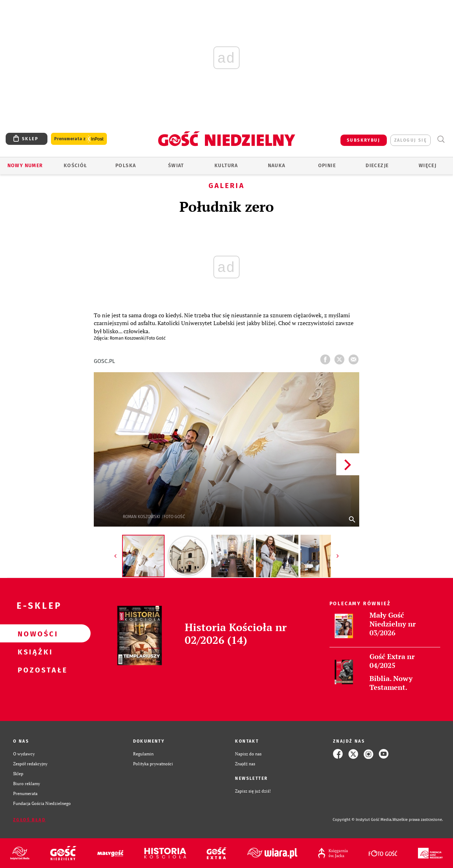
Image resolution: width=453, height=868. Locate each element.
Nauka (277, 166)
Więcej (428, 166)
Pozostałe (34, 670)
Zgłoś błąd (29, 820)
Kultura (226, 166)
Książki (34, 652)
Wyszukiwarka (441, 139)
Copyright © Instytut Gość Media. (363, 820)
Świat (176, 166)
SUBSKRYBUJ (363, 140)
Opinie (327, 166)
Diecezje (377, 166)
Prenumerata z (79, 139)
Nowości (34, 634)
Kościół (76, 166)
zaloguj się (411, 140)
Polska (126, 166)
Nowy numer (25, 166)
